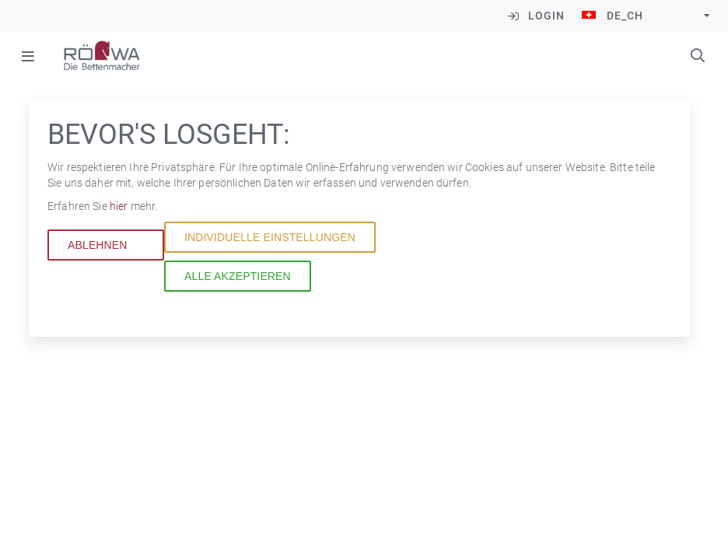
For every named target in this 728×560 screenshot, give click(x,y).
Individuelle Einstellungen (270, 249)
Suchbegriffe (698, 55)
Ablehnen (98, 257)
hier (120, 218)
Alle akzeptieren (238, 288)
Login (546, 16)
